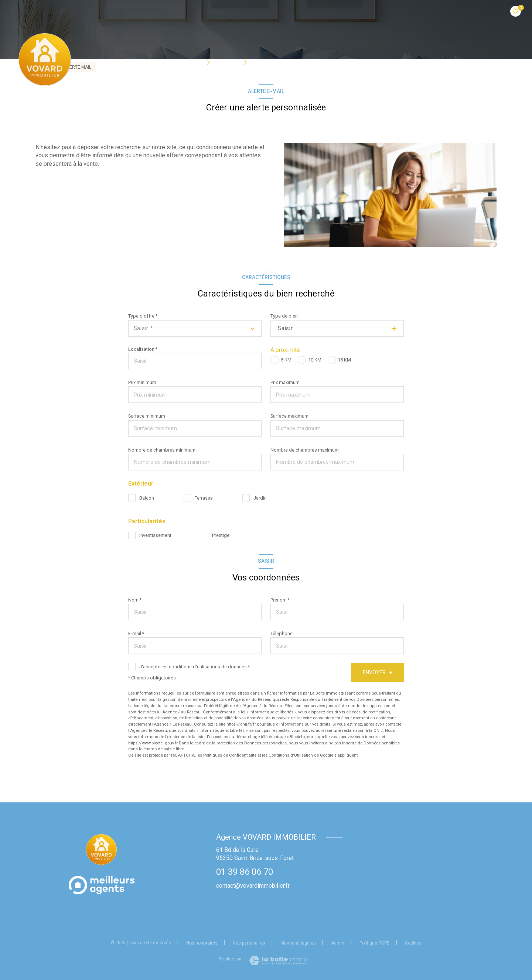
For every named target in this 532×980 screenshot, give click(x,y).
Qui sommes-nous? (282, 62)
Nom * (135, 600)
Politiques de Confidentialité (230, 755)
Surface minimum (147, 416)
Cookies (413, 943)
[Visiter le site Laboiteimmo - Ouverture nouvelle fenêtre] (278, 961)
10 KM (315, 360)
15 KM (344, 360)
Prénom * (280, 600)
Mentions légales (298, 943)
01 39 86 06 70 (245, 872)
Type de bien (284, 316)
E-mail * (136, 633)
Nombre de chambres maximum (305, 450)
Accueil (153, 62)
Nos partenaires (249, 943)
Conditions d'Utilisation (291, 755)
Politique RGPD (375, 943)
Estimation (380, 62)
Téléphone (282, 633)
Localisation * (143, 349)
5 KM (286, 360)
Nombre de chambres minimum (162, 450)
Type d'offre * (143, 316)
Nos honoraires (202, 943)
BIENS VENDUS (336, 62)
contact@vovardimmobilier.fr (253, 886)
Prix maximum (285, 382)
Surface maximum (289, 416)
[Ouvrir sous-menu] (210, 62)
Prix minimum (142, 382)
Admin (338, 943)
